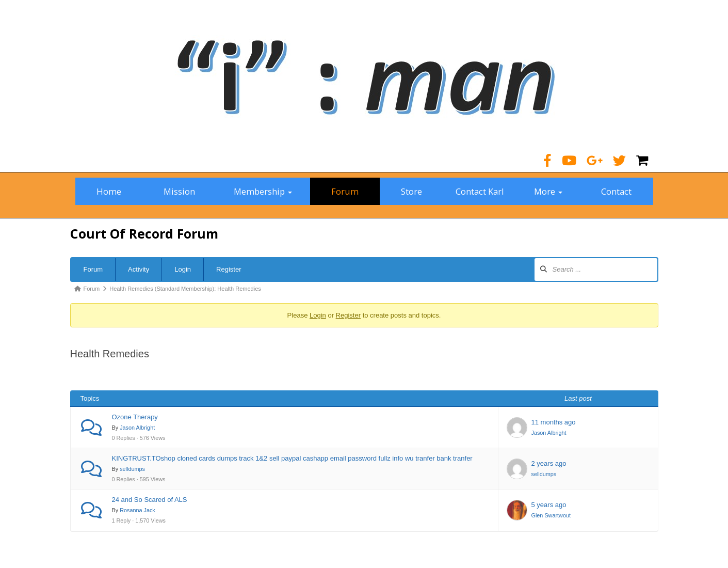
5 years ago (549, 505)
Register (229, 269)
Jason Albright (137, 428)
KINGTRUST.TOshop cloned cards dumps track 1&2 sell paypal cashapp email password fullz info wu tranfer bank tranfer (292, 458)
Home (109, 191)
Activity (139, 269)
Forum (345, 191)
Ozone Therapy (135, 417)
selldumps (132, 469)
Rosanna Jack (137, 510)
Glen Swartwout (551, 515)
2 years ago (549, 463)
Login (183, 269)
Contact (616, 191)
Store (411, 191)
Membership (263, 191)
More (548, 191)
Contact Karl (480, 191)
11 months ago (554, 422)
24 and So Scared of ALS (150, 500)
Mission (179, 191)
